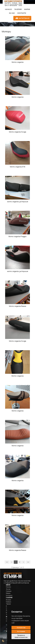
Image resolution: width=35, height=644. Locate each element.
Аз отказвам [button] (21, 631)
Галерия (18, 9)
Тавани (8, 604)
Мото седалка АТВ (18, 167)
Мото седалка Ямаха (17, 306)
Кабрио (9, 602)
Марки (27, 9)
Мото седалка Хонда (17, 132)
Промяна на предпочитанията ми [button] (21, 636)
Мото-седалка (17, 376)
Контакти (22, 13)
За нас (12, 13)
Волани (8, 600)
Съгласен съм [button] (21, 628)
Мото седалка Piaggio (17, 236)
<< (7, 562)
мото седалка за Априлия (18, 202)
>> (28, 562)
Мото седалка (18, 62)
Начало (8, 9)
